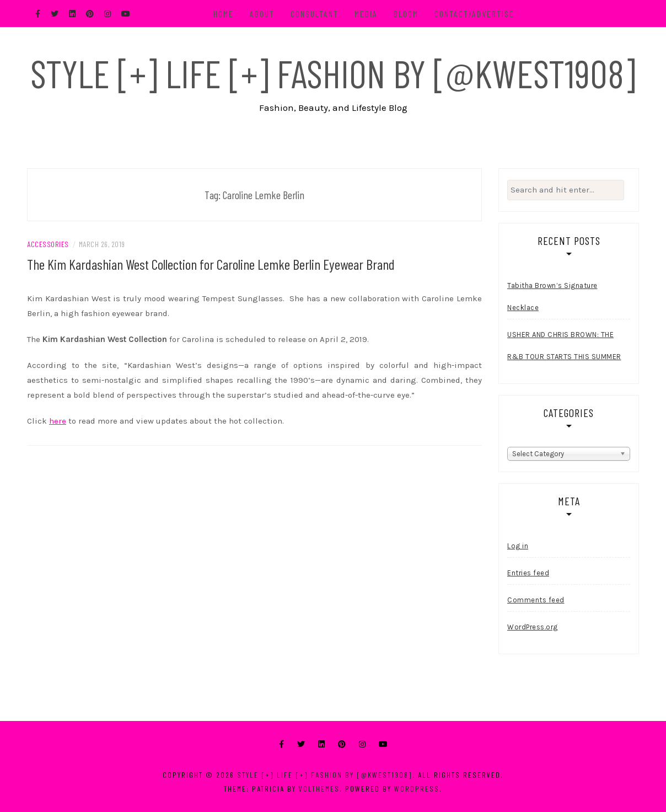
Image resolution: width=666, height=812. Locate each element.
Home (224, 14)
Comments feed (536, 600)
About (262, 14)
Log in (518, 546)
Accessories (48, 244)
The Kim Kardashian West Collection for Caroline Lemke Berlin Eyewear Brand (211, 264)
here (58, 421)
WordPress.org (533, 627)
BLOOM (406, 14)
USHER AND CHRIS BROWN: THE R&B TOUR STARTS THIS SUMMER (564, 346)
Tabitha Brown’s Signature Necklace (552, 297)
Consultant (315, 14)
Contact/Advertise (474, 14)
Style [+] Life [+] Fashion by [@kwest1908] (333, 73)
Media (366, 14)
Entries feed (528, 573)
